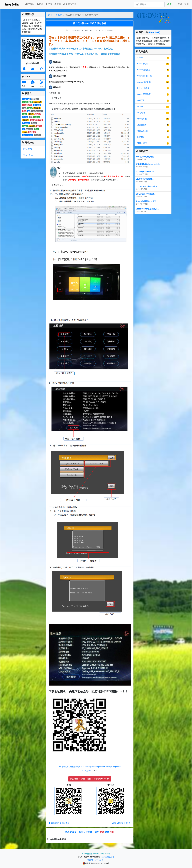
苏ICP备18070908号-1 (96, 860)
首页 (50, 15)
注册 (187, 4)
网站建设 (141, 137)
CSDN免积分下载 (144, 76)
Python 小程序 (143, 88)
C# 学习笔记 (142, 64)
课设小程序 (142, 143)
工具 (58, 4)
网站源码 (28, 149)
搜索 (169, 4)
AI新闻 (140, 57)
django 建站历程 (144, 82)
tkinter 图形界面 (144, 94)
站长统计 (111, 857)
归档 (40, 4)
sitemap (104, 857)
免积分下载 (70, 4)
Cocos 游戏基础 (144, 70)
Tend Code (28, 155)
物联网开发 (142, 119)
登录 (180, 4)
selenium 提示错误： (59, 823)
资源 (49, 4)
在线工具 (141, 100)
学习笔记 (141, 113)
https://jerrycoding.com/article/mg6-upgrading (102, 767)
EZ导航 (30, 4)
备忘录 (59, 15)
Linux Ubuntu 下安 (121, 823)
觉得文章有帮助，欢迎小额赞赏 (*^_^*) (89, 779)
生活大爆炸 (142, 125)
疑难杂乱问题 (143, 131)
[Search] (149, 4)
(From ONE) (154, 32)
